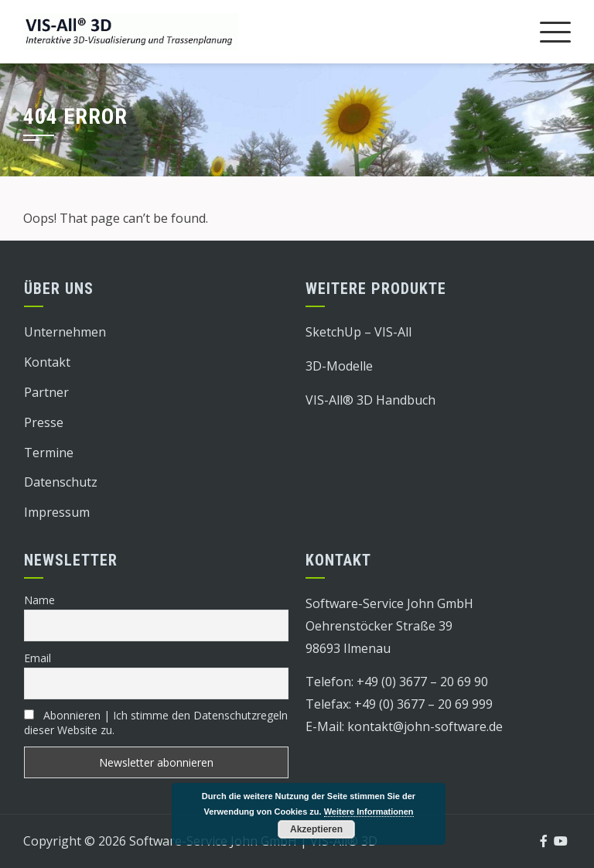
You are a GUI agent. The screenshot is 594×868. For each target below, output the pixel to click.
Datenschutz (61, 482)
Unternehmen (65, 332)
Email (38, 658)
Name (39, 600)
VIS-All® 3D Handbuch (370, 400)
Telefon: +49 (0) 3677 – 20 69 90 (397, 682)
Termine (49, 453)
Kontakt (47, 362)
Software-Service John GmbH (389, 603)
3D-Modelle (339, 366)
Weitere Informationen (369, 812)
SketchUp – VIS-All (358, 332)
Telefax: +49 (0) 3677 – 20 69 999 (399, 704)
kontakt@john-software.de (425, 726)
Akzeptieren (316, 829)
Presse (44, 422)
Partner (46, 392)
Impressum (57, 512)
